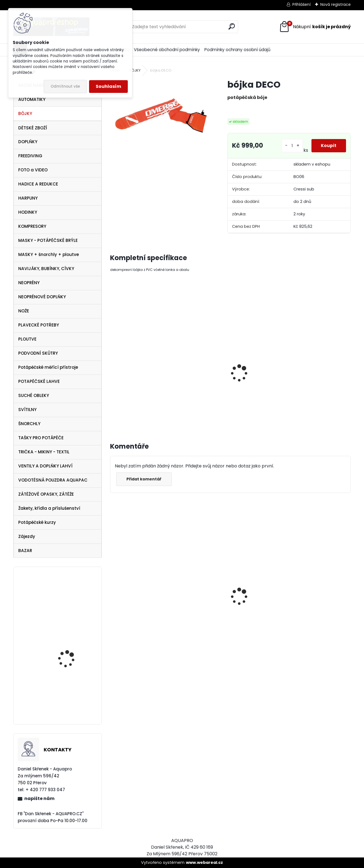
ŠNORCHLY (29, 424)
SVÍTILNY (27, 410)
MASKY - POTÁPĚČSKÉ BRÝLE (48, 240)
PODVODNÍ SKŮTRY (38, 353)
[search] (232, 26)
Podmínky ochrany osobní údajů (237, 50)
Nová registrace (336, 4)
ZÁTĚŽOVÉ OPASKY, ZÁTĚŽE (46, 494)
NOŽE (24, 311)
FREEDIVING (30, 156)
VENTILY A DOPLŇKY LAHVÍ (45, 466)
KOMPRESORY (32, 226)
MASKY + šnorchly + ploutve (49, 254)
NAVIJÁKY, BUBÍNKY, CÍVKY (46, 269)
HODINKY (28, 212)
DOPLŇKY (28, 142)
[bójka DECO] (160, 114)
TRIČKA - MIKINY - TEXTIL (44, 452)
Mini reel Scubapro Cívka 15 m (134, 370)
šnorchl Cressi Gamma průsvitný (317, 638)
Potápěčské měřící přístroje (48, 367)
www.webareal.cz (204, 862)
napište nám (39, 798)
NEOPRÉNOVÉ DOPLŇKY (42, 297)
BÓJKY (25, 113)
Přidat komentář (145, 479)
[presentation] (113, 367)
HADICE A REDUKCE (38, 184)
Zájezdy (27, 536)
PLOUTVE (27, 339)
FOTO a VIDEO (33, 170)
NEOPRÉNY (29, 283)
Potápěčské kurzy (37, 522)
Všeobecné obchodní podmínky (167, 50)
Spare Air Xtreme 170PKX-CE (66, 705)
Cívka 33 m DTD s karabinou (316, 376)
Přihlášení (301, 4)
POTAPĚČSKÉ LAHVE (39, 381)
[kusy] (291, 146)
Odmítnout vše (65, 86)
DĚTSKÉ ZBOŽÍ (33, 128)
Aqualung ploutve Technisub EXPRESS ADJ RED (72, 657)
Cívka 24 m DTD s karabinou (194, 376)
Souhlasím (108, 86)
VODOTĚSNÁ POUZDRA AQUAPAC (53, 480)
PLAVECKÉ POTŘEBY (39, 325)
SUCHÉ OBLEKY (34, 395)
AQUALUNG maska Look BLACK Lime (256, 604)
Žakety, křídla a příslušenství (49, 508)
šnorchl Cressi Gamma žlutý (129, 636)
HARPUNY (28, 198)
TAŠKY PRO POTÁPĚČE (41, 438)
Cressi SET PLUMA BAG (199, 610)
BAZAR (25, 551)
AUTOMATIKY (32, 99)
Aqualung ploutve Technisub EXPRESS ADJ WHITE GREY (72, 599)
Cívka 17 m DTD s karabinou (255, 376)
